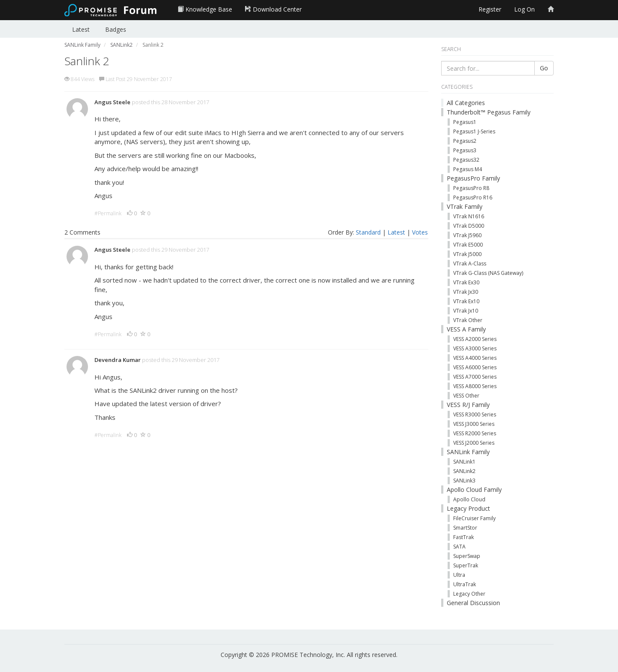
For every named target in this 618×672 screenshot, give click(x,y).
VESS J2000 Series (474, 443)
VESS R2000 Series (475, 433)
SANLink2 (464, 471)
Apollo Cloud (469, 499)
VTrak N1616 (469, 216)
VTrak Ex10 (466, 301)
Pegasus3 (465, 150)
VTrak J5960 (467, 235)
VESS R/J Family (468, 405)
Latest (81, 29)
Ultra (459, 575)
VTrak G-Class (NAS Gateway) (488, 273)
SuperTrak (466, 565)
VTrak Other (468, 320)
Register (490, 9)
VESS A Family (466, 329)
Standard (368, 232)
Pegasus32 (466, 160)
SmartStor (465, 528)
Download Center (273, 9)
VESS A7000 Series (475, 377)
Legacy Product (468, 508)
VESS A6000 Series (475, 367)
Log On (524, 9)
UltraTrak (465, 584)
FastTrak (463, 537)
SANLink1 (464, 462)
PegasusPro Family (473, 178)
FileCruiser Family (474, 518)
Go (544, 68)
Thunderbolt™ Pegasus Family (489, 112)
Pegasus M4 (468, 169)
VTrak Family (465, 206)
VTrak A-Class (470, 264)
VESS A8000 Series (475, 386)
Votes (420, 232)
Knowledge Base (205, 9)
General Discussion (473, 603)
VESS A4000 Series (475, 358)
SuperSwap (467, 556)
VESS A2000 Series (475, 339)
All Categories (466, 103)
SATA (459, 547)
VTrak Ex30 (466, 282)
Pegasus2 (465, 141)
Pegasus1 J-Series (474, 131)
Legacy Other (469, 594)
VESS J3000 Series (474, 424)
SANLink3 (464, 481)
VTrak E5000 (468, 245)
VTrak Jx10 (466, 311)
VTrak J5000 (467, 254)
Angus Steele (112, 102)
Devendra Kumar (118, 360)
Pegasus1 (465, 122)
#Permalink (108, 213)
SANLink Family (468, 452)
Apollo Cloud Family (474, 490)
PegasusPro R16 (473, 197)
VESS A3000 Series (475, 348)
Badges (116, 29)
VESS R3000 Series (475, 414)
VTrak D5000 (469, 226)
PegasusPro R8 (471, 188)
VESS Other (466, 396)
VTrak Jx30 (466, 292)
